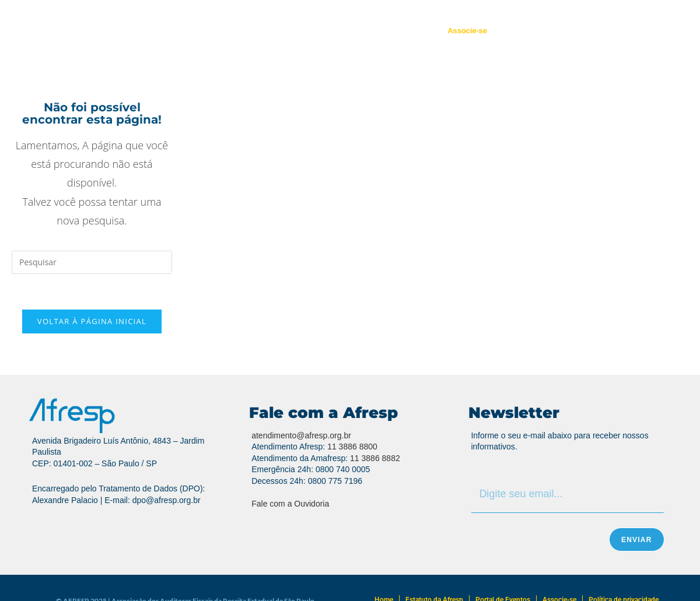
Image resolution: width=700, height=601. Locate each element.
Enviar (637, 540)
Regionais (260, 31)
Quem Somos (197, 31)
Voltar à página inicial (92, 321)
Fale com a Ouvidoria (290, 504)
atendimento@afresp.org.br (301, 435)
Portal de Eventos (395, 31)
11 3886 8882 (375, 458)
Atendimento (321, 31)
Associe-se (467, 31)
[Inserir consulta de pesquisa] (92, 262)
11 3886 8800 (352, 447)
